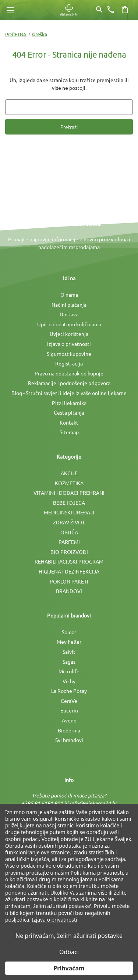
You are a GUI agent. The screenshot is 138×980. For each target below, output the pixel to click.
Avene (69, 720)
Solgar (69, 632)
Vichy (69, 681)
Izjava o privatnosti (69, 344)
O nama (69, 295)
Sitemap (69, 432)
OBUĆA (69, 532)
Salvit (69, 651)
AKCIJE (69, 473)
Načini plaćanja (69, 304)
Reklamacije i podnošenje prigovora (69, 383)
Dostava (69, 314)
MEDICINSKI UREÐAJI (69, 512)
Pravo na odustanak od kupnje (69, 373)
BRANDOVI (69, 591)
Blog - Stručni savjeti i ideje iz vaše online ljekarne (69, 393)
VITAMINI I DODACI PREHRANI (69, 493)
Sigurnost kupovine (69, 354)
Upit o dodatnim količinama (69, 324)
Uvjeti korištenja (69, 334)
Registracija (69, 363)
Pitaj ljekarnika (69, 403)
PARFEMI (69, 542)
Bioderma (69, 730)
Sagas (69, 661)
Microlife (69, 671)
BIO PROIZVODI (69, 552)
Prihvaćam (69, 968)
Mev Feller (69, 642)
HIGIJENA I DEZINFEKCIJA (69, 571)
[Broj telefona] (111, 10)
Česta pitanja (69, 412)
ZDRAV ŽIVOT (69, 522)
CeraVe (69, 701)
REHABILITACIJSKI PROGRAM (69, 561)
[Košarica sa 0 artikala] (125, 10)
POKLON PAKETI (69, 581)
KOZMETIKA (69, 483)
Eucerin (69, 710)
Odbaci (69, 952)
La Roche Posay (69, 691)
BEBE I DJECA (69, 503)
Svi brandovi (69, 740)
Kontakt (69, 422)
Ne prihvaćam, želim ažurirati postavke (69, 936)
